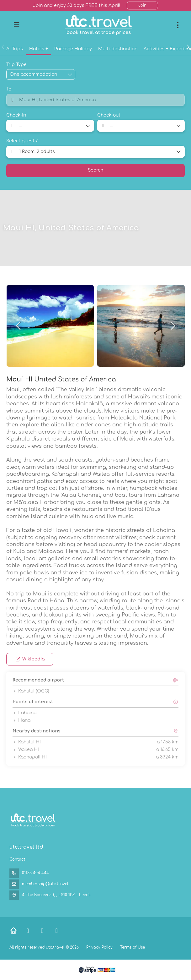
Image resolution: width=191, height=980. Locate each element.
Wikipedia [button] (30, 659)
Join (142, 5)
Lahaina (24, 713)
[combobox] (95, 100)
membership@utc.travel (45, 884)
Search (95, 170)
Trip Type (16, 65)
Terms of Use (132, 947)
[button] (3, 47)
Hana (21, 720)
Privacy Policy (99, 947)
